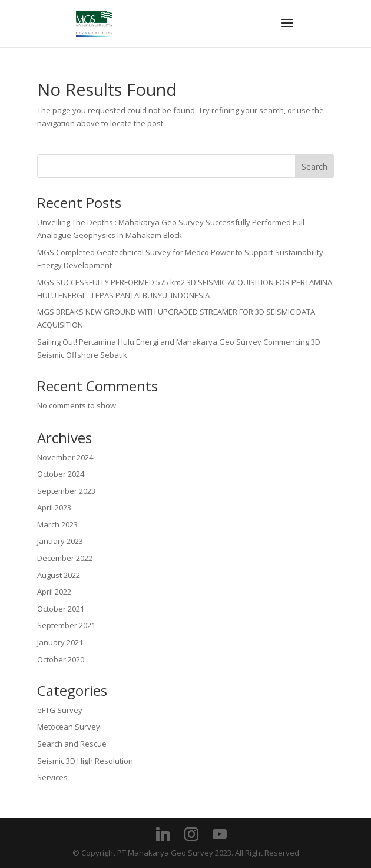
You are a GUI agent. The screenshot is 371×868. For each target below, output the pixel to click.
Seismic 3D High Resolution (85, 761)
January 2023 (60, 541)
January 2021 (60, 642)
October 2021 (61, 609)
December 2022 (65, 558)
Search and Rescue (72, 744)
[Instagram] (191, 834)
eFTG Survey (60, 710)
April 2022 (54, 592)
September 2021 (66, 625)
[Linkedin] (163, 834)
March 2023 (57, 524)
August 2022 (59, 575)
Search (314, 166)
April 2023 (54, 507)
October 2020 (61, 659)
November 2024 (65, 457)
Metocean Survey (69, 727)
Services (52, 777)
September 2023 (66, 491)
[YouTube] (220, 834)
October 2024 (61, 474)
